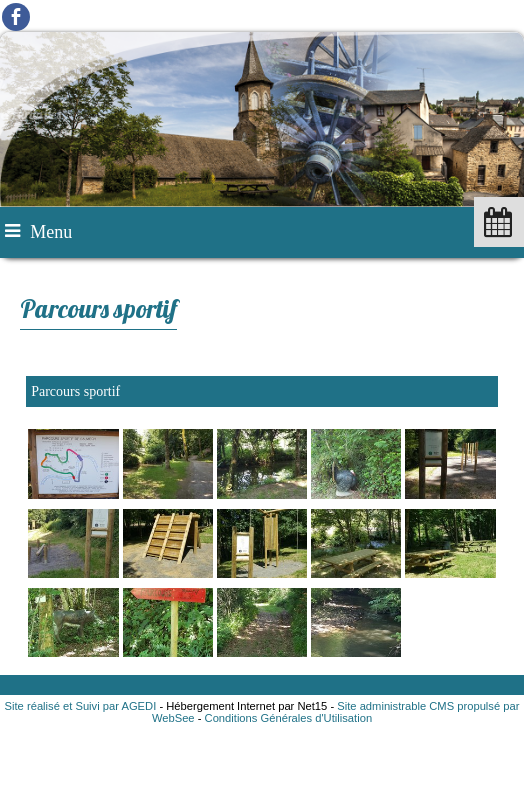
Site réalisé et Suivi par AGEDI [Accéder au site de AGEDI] (81, 706)
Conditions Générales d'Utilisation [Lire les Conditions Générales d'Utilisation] (289, 718)
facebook (16, 16)
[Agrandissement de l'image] (73, 494)
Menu (51, 232)
